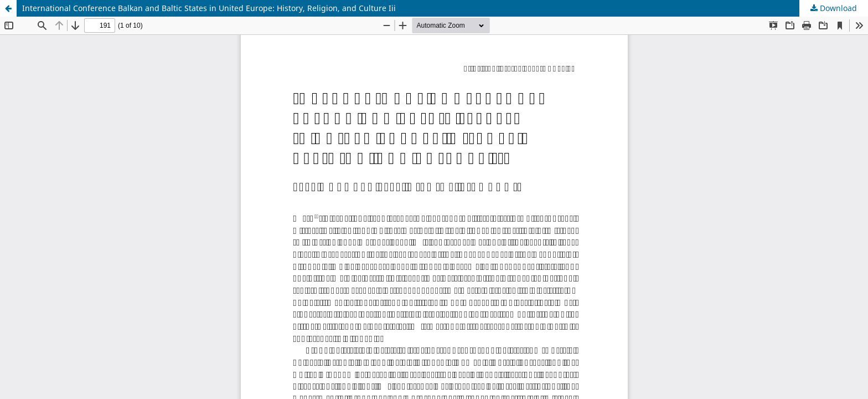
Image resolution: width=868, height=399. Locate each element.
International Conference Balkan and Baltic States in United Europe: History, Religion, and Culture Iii (209, 8)
